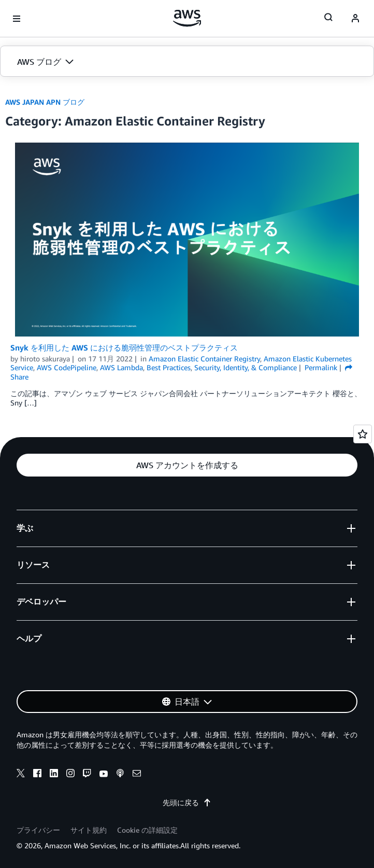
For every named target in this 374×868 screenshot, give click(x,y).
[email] (137, 775)
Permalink (321, 367)
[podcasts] (120, 775)
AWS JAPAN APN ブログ (45, 102)
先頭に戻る (187, 802)
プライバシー (38, 830)
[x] (21, 775)
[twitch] (87, 775)
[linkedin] (54, 775)
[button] (187, 62)
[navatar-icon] (355, 19)
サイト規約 (89, 830)
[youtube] (104, 775)
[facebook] (37, 775)
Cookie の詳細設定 (147, 830)
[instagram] (70, 775)
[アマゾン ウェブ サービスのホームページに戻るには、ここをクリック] (187, 18)
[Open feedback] (363, 434)
